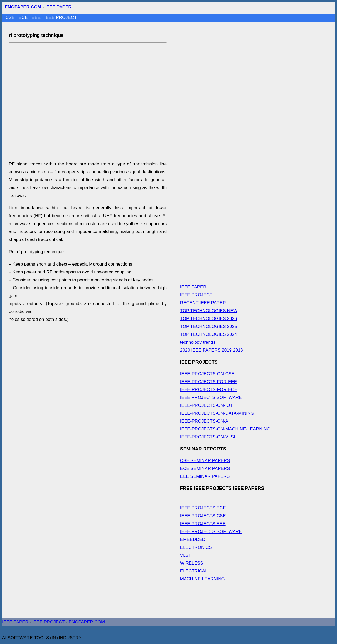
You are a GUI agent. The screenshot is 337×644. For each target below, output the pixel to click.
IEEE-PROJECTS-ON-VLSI (208, 437)
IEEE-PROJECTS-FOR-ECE (209, 390)
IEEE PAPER (58, 7)
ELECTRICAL (194, 571)
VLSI (185, 555)
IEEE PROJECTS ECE (203, 508)
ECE (24, 17)
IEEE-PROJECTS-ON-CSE (207, 374)
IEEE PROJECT (61, 17)
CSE (11, 17)
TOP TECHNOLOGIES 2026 (209, 319)
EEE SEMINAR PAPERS (205, 476)
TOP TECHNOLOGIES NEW (209, 311)
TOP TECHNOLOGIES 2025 (209, 326)
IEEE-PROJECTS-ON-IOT (206, 405)
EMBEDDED (193, 539)
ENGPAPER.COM (87, 622)
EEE (37, 17)
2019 (227, 350)
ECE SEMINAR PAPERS (205, 468)
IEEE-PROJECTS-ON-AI (205, 421)
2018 (238, 350)
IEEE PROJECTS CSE (203, 516)
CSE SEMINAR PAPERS (205, 461)
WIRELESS (192, 563)
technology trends (198, 342)
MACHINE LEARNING (202, 579)
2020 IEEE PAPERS (200, 350)
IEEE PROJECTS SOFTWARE (211, 397)
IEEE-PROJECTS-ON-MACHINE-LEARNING (225, 429)
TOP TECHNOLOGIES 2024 (209, 334)
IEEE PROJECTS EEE (203, 524)
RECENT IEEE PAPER (203, 303)
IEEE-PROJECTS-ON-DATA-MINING (217, 413)
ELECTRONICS (196, 547)
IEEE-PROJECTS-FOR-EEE (209, 382)
